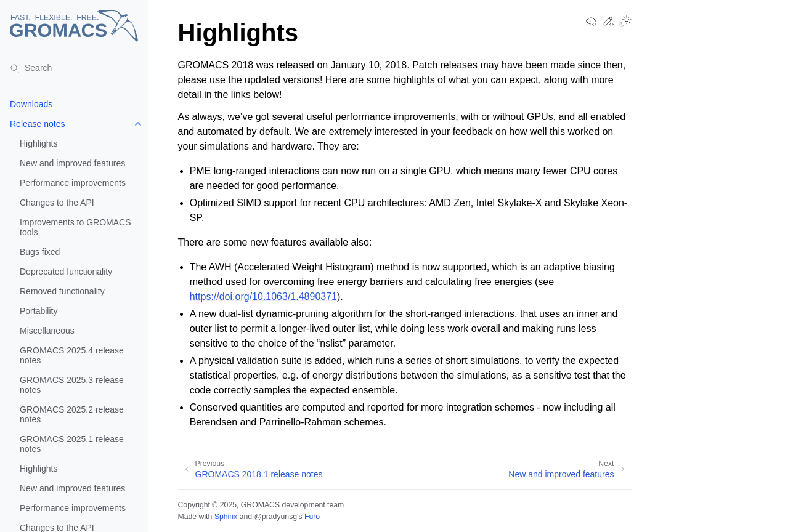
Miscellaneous (47, 331)
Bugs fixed (40, 252)
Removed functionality (62, 291)
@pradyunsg (275, 517)
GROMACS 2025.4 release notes (72, 355)
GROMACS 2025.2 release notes (72, 414)
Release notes (38, 124)
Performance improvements (73, 183)
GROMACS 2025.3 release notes (72, 385)
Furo (312, 517)
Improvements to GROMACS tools (75, 227)
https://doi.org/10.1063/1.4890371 (263, 296)
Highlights (39, 143)
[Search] (74, 68)
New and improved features (72, 163)
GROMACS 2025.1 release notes (72, 444)
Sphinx (226, 517)
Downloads (31, 104)
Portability (39, 311)
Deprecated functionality (66, 272)
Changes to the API (57, 203)
